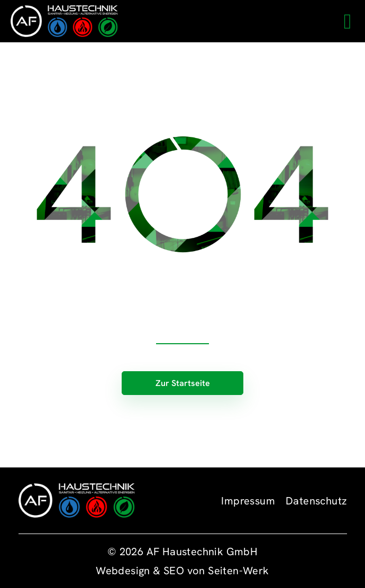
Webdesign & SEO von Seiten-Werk (182, 571)
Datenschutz (316, 501)
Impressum (248, 501)
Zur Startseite (183, 383)
